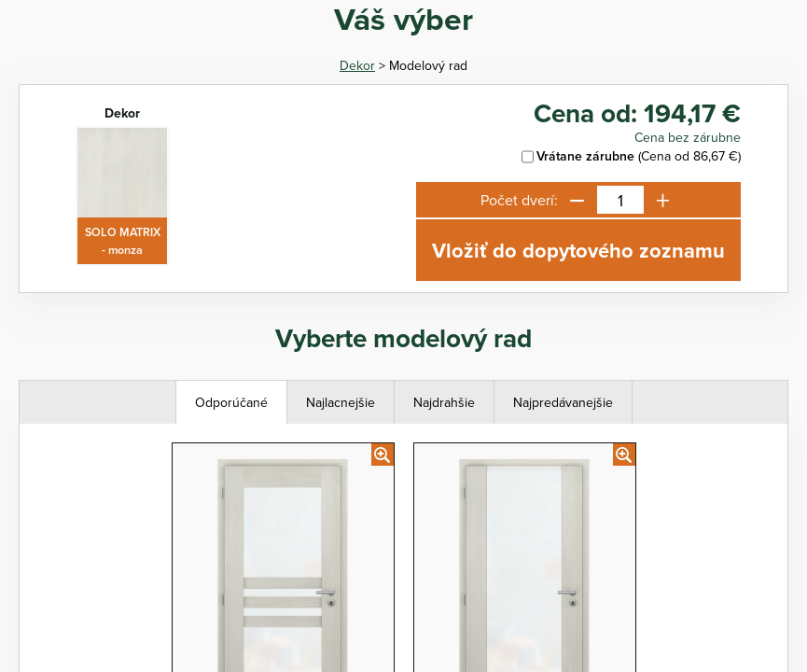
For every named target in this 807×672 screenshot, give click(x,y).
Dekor (357, 65)
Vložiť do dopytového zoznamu (578, 250)
